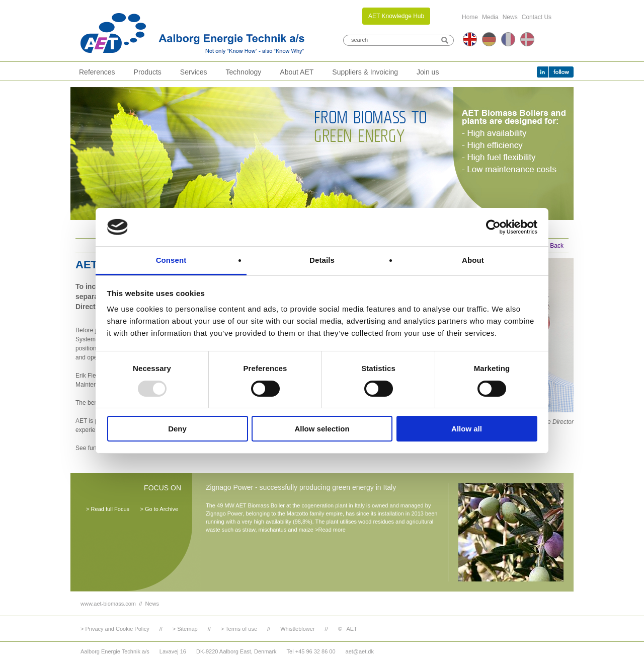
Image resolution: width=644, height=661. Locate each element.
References (97, 72)
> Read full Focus (108, 509)
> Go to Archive (159, 509)
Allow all (467, 429)
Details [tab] (322, 260)
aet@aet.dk (360, 651)
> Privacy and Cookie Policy (115, 629)
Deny (177, 429)
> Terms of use (239, 629)
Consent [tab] (171, 260)
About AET (297, 72)
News (510, 17)
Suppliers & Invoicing (365, 72)
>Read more (330, 530)
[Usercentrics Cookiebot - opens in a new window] (493, 227)
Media (490, 17)
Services (194, 72)
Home (470, 17)
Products (148, 72)
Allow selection (322, 429)
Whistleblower (297, 629)
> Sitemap (185, 629)
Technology (244, 72)
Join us (428, 72)
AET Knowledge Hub (396, 16)
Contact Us (537, 17)
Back (557, 246)
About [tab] (473, 260)
